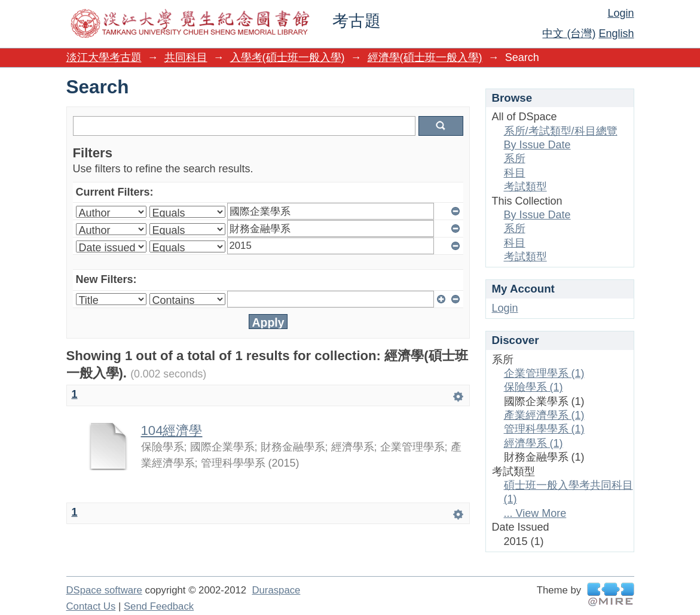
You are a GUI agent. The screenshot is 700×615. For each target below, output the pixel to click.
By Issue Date (537, 145)
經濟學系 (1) (534, 443)
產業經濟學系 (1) (544, 415)
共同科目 (186, 57)
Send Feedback (159, 606)
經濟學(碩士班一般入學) (425, 57)
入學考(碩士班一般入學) (288, 57)
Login (620, 13)
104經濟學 (172, 430)
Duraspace (276, 590)
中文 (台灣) (569, 34)
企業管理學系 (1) (544, 373)
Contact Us (91, 606)
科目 (515, 173)
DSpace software (104, 590)
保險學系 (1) (534, 387)
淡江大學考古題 (104, 57)
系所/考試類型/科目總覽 (561, 131)
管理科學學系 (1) (544, 429)
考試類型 (525, 187)
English (616, 34)
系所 (515, 159)
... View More (535, 513)
